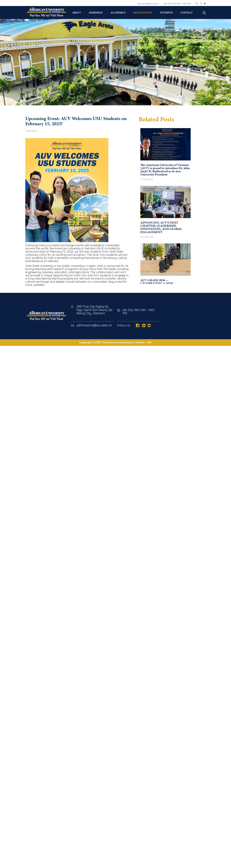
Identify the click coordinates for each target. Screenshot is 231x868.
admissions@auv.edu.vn (148, 4)
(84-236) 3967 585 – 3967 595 (177, 4)
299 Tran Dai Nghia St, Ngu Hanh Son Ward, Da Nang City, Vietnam (94, 310)
